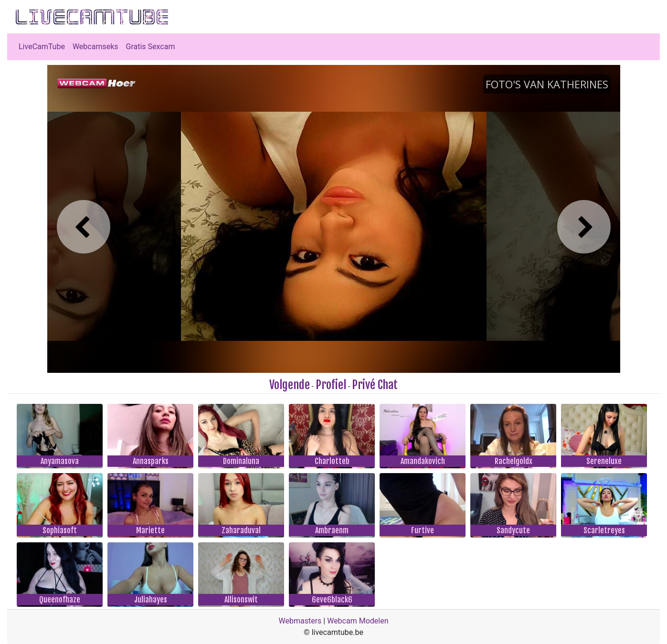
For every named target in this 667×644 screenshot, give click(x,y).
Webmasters (300, 621)
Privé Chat (375, 385)
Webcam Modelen (358, 621)
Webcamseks (95, 47)
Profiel (331, 385)
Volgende (290, 385)
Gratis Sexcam (151, 47)
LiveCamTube (42, 47)
